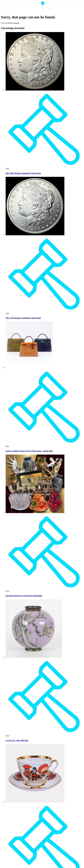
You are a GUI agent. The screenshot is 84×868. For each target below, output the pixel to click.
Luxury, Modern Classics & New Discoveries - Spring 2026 (29, 451)
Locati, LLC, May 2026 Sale (17, 740)
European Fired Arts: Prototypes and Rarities (24, 596)
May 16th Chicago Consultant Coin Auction (23, 173)
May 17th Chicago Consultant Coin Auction (23, 318)
